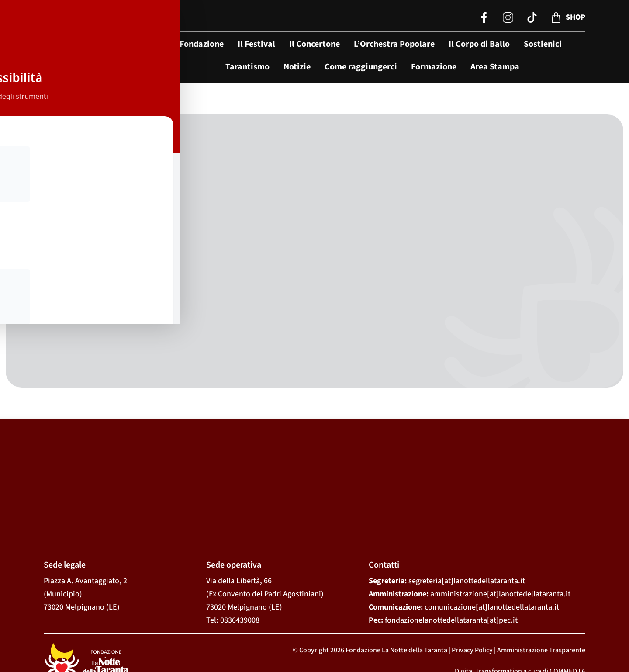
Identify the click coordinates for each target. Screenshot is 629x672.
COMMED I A (567, 630)
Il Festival (256, 44)
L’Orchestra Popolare (394, 44)
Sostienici (543, 44)
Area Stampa (495, 67)
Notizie (297, 67)
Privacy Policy (472, 609)
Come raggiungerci (361, 67)
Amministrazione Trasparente (541, 609)
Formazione (434, 67)
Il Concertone (314, 44)
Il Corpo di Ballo (479, 44)
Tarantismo (247, 67)
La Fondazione (196, 44)
